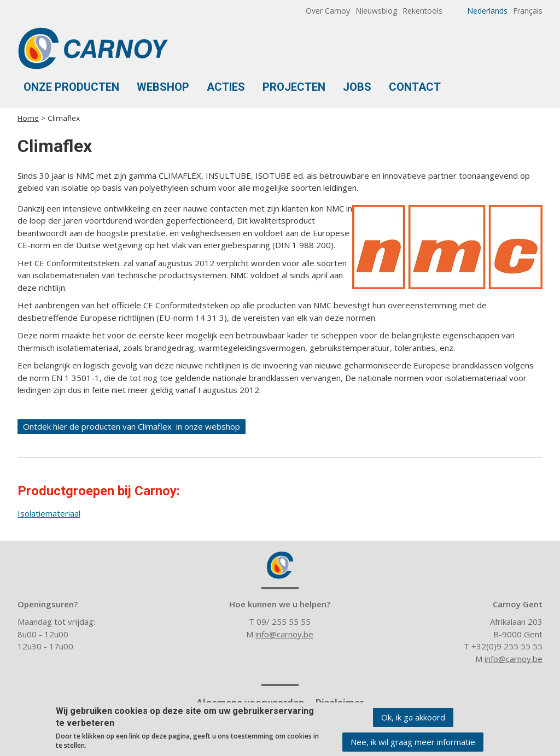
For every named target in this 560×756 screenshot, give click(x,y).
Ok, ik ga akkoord (413, 719)
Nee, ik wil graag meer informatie (413, 744)
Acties (226, 87)
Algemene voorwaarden (250, 703)
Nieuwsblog (376, 11)
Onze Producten (71, 87)
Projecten (294, 87)
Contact (415, 87)
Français (528, 11)
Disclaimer (340, 703)
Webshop (163, 87)
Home (28, 118)
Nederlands (487, 11)
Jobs (357, 87)
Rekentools (422, 11)
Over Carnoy (328, 11)
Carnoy (280, 565)
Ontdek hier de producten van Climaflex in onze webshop (132, 426)
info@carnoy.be (284, 634)
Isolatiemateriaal (49, 513)
